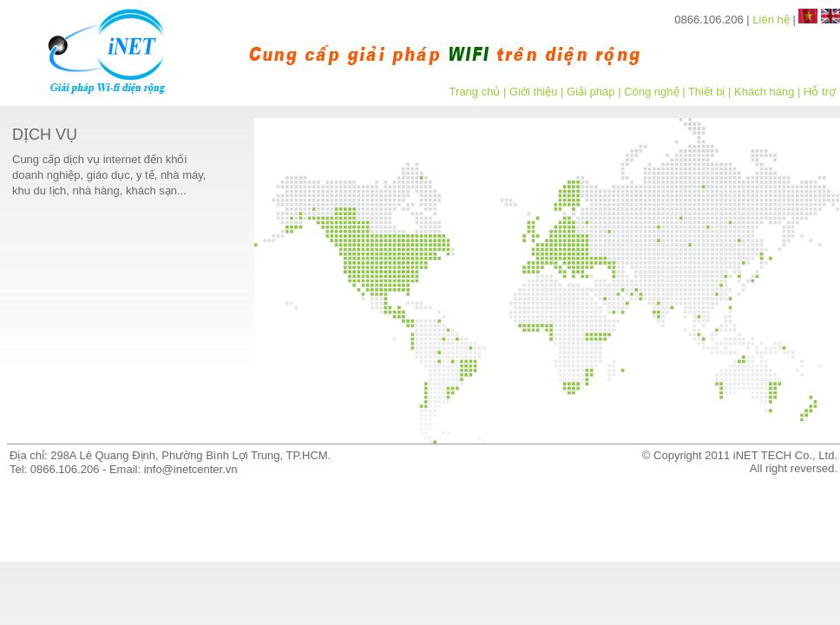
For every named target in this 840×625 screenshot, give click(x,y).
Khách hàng (764, 92)
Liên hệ (771, 20)
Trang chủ (475, 92)
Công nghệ (651, 92)
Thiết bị (707, 92)
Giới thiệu (533, 92)
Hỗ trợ (820, 92)
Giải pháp (591, 92)
